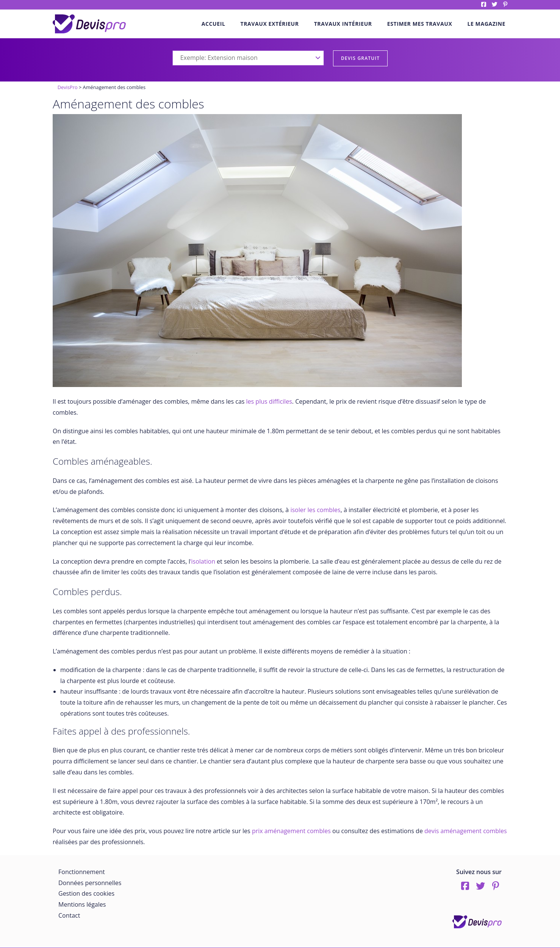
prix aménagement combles (291, 831)
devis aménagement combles (466, 831)
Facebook (484, 4)
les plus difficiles (269, 401)
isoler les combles (315, 510)
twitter (495, 4)
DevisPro (68, 87)
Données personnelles (90, 883)
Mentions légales (82, 904)
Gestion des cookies (86, 893)
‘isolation (203, 561)
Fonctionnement (82, 872)
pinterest (505, 4)
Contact (69, 915)
